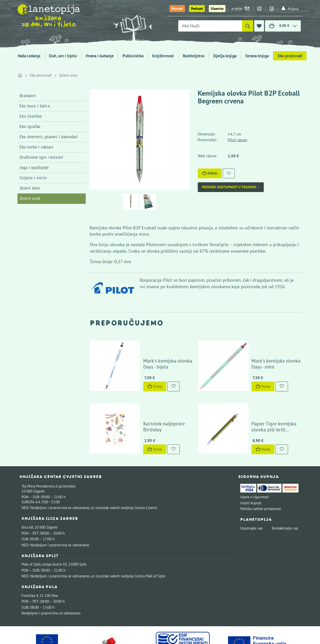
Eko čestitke (31, 116)
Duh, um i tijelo (63, 56)
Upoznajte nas (251, 497)
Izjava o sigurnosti (254, 465)
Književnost (163, 56)
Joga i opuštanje (34, 168)
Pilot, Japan (237, 140)
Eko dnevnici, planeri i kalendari (49, 137)
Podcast (197, 9)
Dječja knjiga (225, 56)
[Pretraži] (248, 26)
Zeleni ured (68, 75)
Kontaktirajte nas (285, 497)
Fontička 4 (30, 564)
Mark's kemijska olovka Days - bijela (160, 348)
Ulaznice (217, 9)
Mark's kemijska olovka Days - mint (268, 348)
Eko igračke (30, 126)
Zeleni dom (30, 188)
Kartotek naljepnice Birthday (159, 398)
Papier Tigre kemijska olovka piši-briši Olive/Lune (268, 395)
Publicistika (133, 56)
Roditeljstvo (194, 56)
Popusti (177, 9)
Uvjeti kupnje (251, 471)
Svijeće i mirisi (33, 178)
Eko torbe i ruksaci (36, 147)
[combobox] (210, 26)
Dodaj (210, 173)
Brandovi (27, 96)
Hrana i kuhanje (100, 56)
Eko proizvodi (290, 56)
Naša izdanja (29, 56)
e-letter (240, 9)
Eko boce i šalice (35, 106)
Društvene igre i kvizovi (41, 157)
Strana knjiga (257, 56)
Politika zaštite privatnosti (261, 477)
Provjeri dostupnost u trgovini (231, 187)
